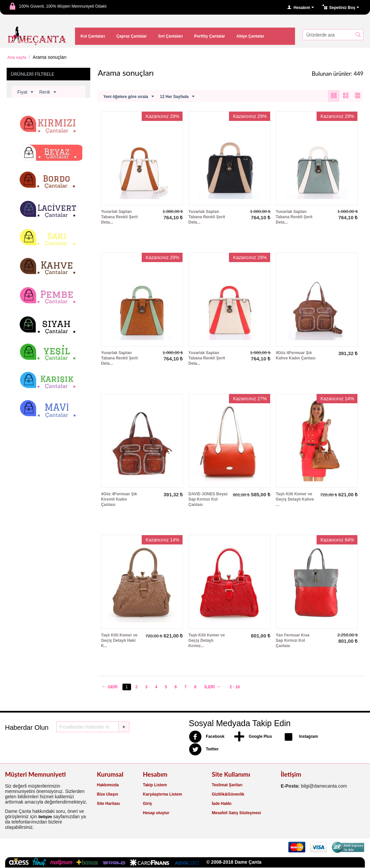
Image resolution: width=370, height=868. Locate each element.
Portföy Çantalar (210, 36)
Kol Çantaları (93, 36)
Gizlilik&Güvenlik (228, 795)
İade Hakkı (222, 804)
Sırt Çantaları (170, 36)
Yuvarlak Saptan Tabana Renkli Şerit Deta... (119, 217)
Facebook (207, 737)
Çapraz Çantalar (132, 36)
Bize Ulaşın (108, 795)
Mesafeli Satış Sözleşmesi (236, 813)
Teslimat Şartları (227, 785)
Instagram (300, 737)
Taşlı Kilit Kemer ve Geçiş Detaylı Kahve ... (295, 500)
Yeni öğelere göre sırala (129, 97)
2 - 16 (236, 687)
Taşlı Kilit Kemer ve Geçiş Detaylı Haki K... (119, 641)
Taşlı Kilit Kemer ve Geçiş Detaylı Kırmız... (207, 641)
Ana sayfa (17, 57)
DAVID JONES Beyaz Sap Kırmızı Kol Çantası (208, 500)
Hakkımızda (108, 785)
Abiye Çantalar (250, 36)
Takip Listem (155, 785)
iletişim (45, 817)
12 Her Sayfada (177, 97)
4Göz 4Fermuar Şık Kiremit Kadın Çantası (119, 500)
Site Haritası (108, 804)
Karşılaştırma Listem (163, 795)
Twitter (204, 750)
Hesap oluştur (156, 813)
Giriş (148, 804)
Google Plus (253, 737)
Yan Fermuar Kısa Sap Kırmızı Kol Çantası (293, 641)
